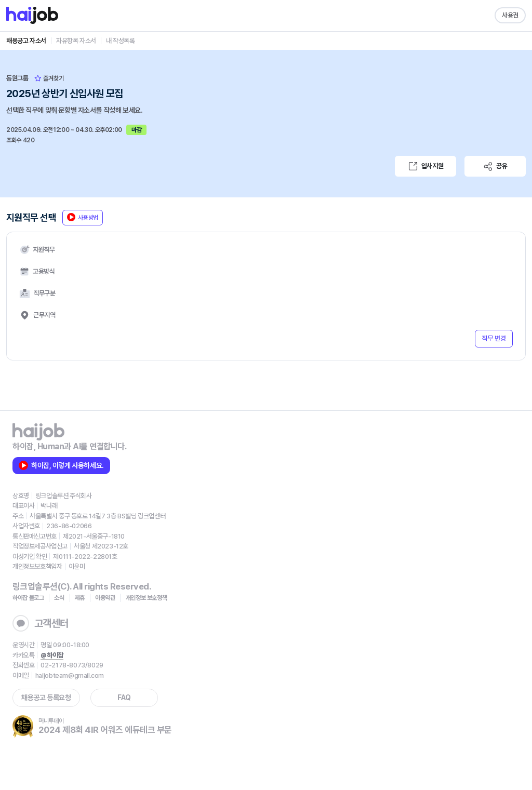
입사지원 (425, 166)
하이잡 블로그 (28, 598)
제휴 (80, 598)
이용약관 (105, 598)
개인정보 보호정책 (147, 598)
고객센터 (41, 623)
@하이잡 (52, 655)
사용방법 (83, 217)
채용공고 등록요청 (46, 698)
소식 (59, 598)
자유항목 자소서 (76, 41)
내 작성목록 (121, 41)
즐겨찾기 (49, 78)
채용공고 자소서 (26, 41)
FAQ (124, 698)
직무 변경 (494, 338)
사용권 (510, 15)
